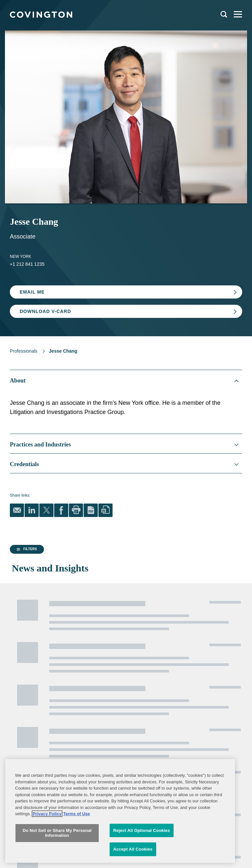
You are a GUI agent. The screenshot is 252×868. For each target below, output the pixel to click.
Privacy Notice (22, 692)
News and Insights (29, 643)
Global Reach (24, 656)
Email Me (32, 292)
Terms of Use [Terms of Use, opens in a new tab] (77, 848)
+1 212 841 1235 (27, 264)
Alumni (16, 673)
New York (21, 257)
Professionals (24, 351)
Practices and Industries (34, 630)
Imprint (89, 702)
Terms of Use (95, 692)
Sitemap (91, 683)
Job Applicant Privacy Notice (35, 702)
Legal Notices (95, 673)
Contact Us (20, 683)
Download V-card (45, 311)
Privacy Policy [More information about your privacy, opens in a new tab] (47, 848)
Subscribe (43, 727)
